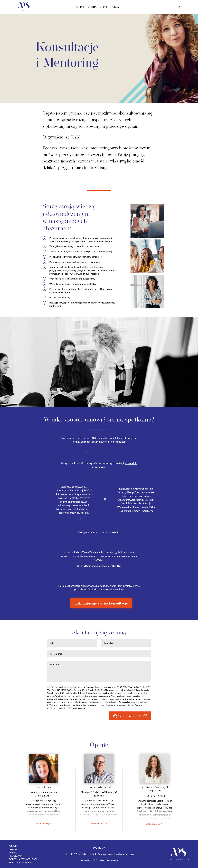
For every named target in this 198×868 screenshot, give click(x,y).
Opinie (104, 7)
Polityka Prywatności (23, 859)
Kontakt (116, 7)
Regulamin (16, 856)
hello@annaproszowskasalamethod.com (113, 854)
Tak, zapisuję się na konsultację (101, 603)
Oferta (92, 7)
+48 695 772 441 (78, 854)
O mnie (80, 7)
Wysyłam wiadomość (130, 716)
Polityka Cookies (20, 862)
